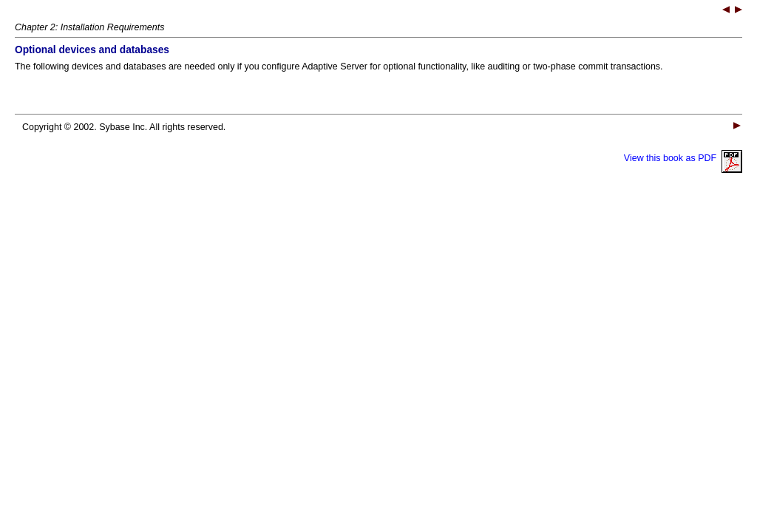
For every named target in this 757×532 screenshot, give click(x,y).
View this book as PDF (683, 158)
